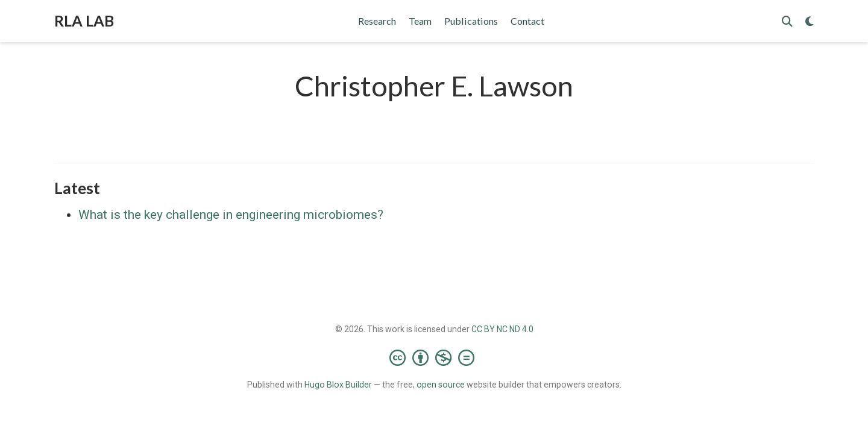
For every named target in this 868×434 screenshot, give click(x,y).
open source (441, 385)
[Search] (787, 21)
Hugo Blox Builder (338, 385)
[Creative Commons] (434, 357)
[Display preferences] (810, 21)
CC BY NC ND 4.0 (502, 329)
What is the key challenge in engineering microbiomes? (231, 215)
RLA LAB (84, 20)
